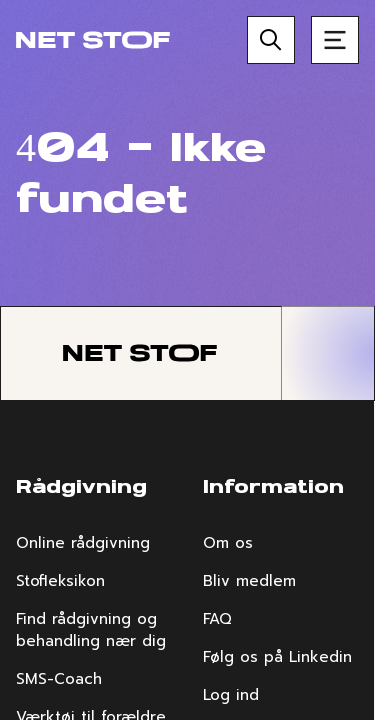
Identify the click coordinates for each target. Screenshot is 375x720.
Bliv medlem (249, 581)
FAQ (217, 619)
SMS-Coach (59, 679)
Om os (228, 543)
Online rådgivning (83, 543)
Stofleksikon (60, 581)
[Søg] (271, 40)
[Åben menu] (335, 40)
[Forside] (93, 40)
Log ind (231, 695)
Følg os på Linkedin (277, 657)
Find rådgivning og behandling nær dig (91, 630)
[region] (187, 360)
